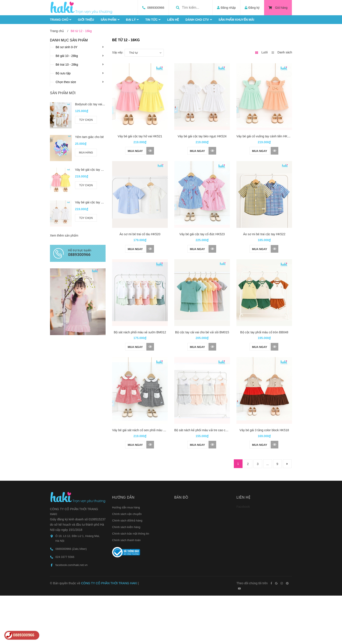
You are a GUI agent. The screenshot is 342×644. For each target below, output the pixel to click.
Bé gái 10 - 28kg (67, 56)
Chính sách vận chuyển (127, 477)
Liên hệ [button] (243, 460)
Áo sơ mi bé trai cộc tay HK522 (264, 234)
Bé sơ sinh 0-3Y (67, 47)
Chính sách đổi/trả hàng (127, 483)
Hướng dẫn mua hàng (126, 470)
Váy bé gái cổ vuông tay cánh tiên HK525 (264, 136)
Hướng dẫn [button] (123, 460)
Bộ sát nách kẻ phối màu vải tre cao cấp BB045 (207, 393)
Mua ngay (135, 151)
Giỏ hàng (278, 8)
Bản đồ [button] (181, 460)
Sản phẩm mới (63, 93)
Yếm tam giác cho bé (89, 137)
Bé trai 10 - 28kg (67, 65)
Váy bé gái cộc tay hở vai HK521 (140, 136)
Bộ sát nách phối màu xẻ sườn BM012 (140, 314)
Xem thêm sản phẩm (64, 226)
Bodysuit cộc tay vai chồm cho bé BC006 (103, 104)
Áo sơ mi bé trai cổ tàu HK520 (140, 234)
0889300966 (156, 8)
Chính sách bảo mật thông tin (131, 497)
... (268, 427)
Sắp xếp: (118, 52)
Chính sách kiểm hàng (126, 490)
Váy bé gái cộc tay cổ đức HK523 (202, 234)
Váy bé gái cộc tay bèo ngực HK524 (202, 136)
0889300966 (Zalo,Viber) (71, 512)
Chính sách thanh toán (126, 503)
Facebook (243, 470)
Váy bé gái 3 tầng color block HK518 (264, 393)
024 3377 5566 (65, 520)
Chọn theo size (66, 82)
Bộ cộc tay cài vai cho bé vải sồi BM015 (202, 314)
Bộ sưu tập (63, 73)
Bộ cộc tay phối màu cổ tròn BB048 (264, 314)
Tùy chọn (86, 120)
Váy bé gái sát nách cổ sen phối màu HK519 (142, 393)
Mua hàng (86, 153)
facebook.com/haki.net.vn (71, 528)
